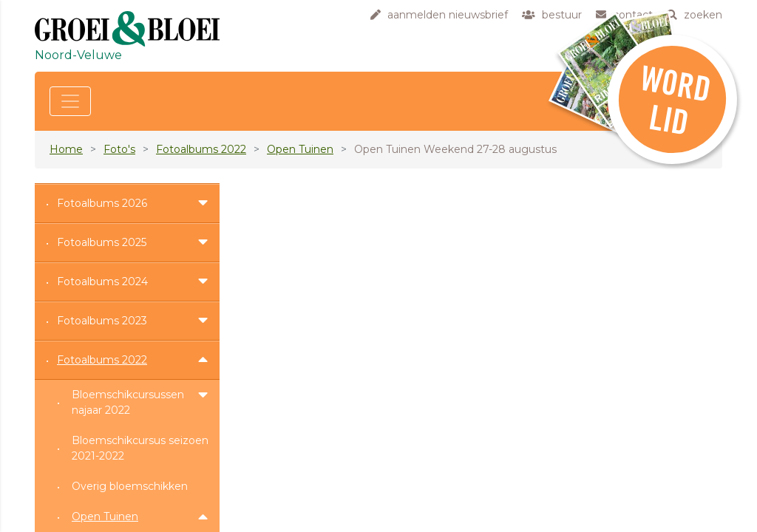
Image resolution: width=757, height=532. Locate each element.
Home (66, 149)
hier (263, 228)
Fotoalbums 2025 (102, 242)
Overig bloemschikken (130, 486)
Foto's (119, 149)
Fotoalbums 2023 (102, 321)
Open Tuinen (300, 149)
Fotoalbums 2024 (102, 282)
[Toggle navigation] (70, 101)
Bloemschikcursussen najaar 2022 (128, 402)
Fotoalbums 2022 (201, 149)
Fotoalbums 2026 (102, 203)
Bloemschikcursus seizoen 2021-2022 (140, 448)
